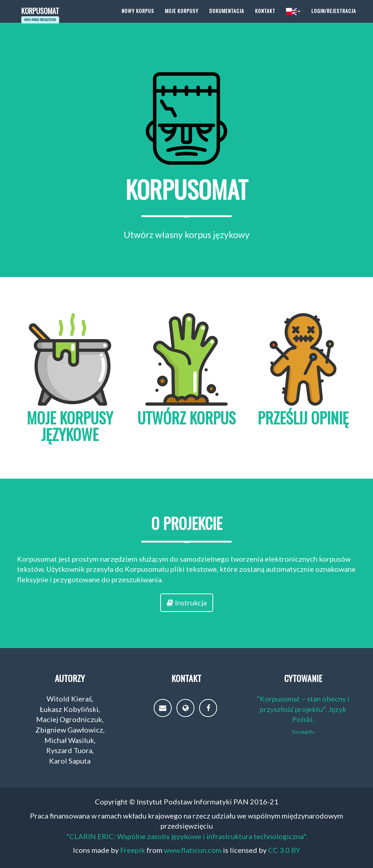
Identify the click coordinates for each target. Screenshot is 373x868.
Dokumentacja (227, 18)
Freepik (133, 850)
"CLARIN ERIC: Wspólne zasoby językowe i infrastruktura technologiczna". (187, 836)
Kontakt (265, 18)
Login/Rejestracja (334, 18)
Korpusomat (43, 18)
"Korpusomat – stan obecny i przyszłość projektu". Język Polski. (303, 709)
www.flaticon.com (193, 850)
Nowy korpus (138, 18)
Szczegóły (303, 732)
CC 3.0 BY (284, 850)
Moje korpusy (182, 18)
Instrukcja (187, 603)
